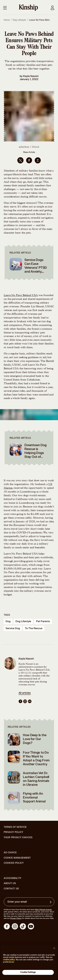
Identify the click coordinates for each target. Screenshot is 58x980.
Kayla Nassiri (31, 76)
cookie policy (9, 960)
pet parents (43, 621)
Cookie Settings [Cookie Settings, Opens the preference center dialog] (28, 972)
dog (8, 621)
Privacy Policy (14, 832)
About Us (10, 883)
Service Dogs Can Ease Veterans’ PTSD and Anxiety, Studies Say (36, 268)
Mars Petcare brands (43, 910)
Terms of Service (15, 827)
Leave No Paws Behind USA (21, 295)
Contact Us (11, 889)
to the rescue (34, 628)
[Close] (54, 948)
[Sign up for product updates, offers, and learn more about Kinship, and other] (51, 902)
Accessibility (13, 878)
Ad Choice (10, 853)
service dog (13, 628)
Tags (7, 615)
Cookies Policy (14, 863)
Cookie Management (17, 858)
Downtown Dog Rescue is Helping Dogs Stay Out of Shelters (35, 453)
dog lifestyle (23, 621)
